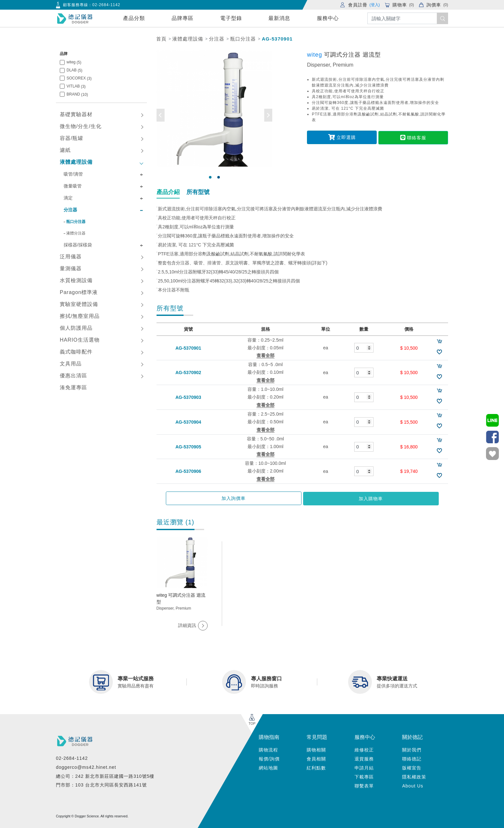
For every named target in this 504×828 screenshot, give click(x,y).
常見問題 (317, 736)
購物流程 (268, 749)
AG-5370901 (277, 39)
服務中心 (328, 18)
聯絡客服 (411, 137)
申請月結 (364, 767)
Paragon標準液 (79, 292)
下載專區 (364, 776)
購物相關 (316, 749)
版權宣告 (412, 767)
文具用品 (71, 364)
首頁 (161, 39)
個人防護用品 (76, 328)
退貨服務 (364, 758)
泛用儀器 (71, 257)
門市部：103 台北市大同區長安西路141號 (101, 784)
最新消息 (279, 18)
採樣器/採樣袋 (78, 245)
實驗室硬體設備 (79, 304)
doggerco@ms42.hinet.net (86, 767)
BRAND (77, 94)
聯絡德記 (412, 758)
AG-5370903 (188, 397)
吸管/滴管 (73, 174)
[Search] (408, 18)
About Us (413, 785)
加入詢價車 (269, 498)
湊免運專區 (73, 387)
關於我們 (412, 749)
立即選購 (344, 137)
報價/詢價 (269, 758)
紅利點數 (316, 767)
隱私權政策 (414, 776)
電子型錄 (231, 18)
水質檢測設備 (76, 280)
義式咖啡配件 (76, 352)
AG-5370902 (188, 373)
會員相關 (316, 758)
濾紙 (65, 150)
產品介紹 (168, 192)
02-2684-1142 (106, 5)
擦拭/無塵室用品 (80, 316)
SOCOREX (79, 78)
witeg (74, 62)
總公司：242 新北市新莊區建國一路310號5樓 (105, 775)
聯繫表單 (364, 785)
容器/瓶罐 (72, 138)
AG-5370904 (188, 422)
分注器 (217, 39)
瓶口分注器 (243, 39)
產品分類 (134, 18)
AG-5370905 (188, 446)
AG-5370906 (188, 471)
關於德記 (412, 736)
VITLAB (76, 86)
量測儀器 (71, 268)
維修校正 (364, 749)
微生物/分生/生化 (81, 126)
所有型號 (198, 192)
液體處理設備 (188, 39)
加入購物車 (335, 498)
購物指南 (269, 736)
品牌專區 (183, 18)
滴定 (68, 198)
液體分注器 (76, 233)
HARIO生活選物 (80, 340)
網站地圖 (268, 767)
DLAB (74, 70)
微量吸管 (73, 186)
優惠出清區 (73, 376)
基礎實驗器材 (76, 114)
